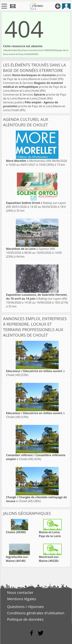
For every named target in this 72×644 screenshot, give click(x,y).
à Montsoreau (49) (29, 161)
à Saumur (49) (30, 249)
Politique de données (25, 619)
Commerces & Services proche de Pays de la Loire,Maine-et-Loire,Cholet (35, 87)
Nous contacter (20, 592)
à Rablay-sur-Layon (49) (37, 297)
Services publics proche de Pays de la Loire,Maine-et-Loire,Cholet (34, 106)
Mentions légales (22, 599)
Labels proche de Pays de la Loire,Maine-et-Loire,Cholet (34, 77)
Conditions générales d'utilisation (36, 613)
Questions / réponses (25, 607)
